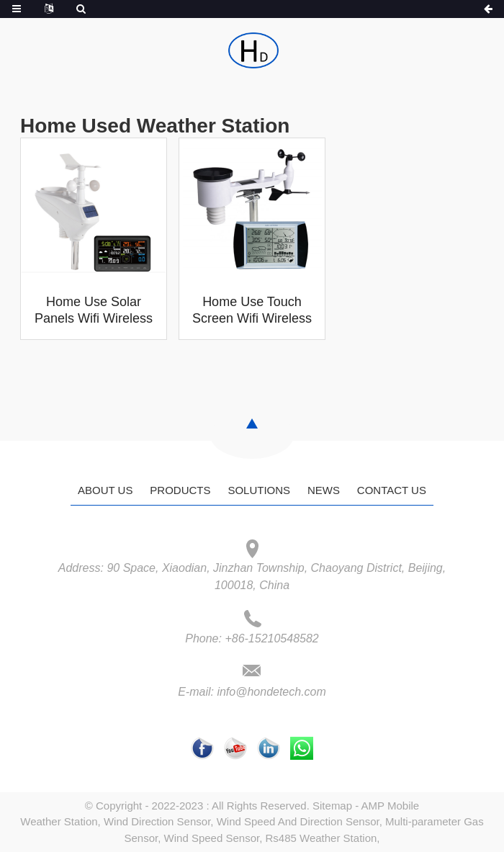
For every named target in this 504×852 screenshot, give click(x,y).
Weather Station (59, 821)
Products (180, 490)
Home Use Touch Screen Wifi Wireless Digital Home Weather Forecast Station (252, 311)
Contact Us (392, 490)
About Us (105, 490)
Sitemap (332, 806)
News (324, 490)
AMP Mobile (391, 806)
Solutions (259, 490)
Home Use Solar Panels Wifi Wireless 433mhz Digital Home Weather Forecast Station (94, 311)
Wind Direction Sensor (157, 821)
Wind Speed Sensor (212, 838)
